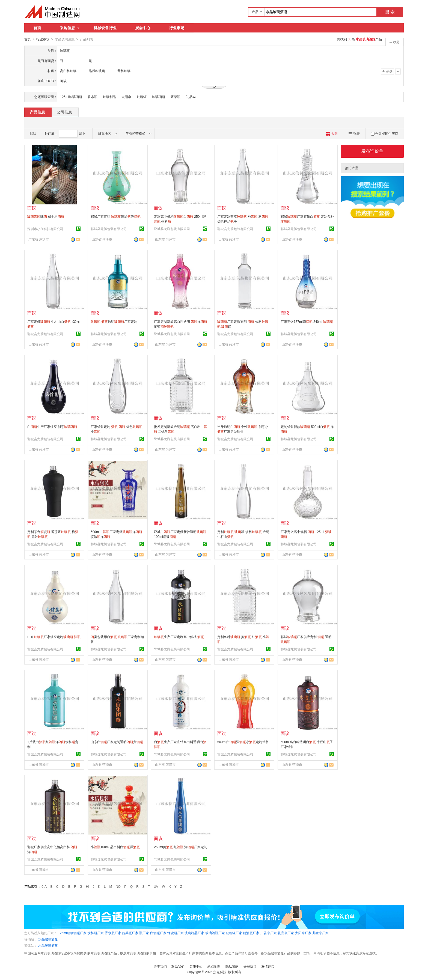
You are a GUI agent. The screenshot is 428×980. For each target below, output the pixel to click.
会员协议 (250, 966)
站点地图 (214, 966)
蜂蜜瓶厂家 (176, 933)
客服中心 (196, 966)
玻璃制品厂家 (194, 933)
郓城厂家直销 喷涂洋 (116, 216)
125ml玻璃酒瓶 (71, 97)
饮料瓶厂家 (96, 933)
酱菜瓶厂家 (130, 933)
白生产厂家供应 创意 (52, 427)
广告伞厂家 (269, 933)
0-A (44, 886)
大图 (332, 133)
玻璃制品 (109, 97)
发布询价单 (372, 151)
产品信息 (37, 112)
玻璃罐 (142, 97)
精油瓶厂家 (251, 933)
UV (156, 886)
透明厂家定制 (114, 321)
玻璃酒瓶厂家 (215, 933)
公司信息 (64, 112)
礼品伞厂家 (286, 933)
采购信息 (70, 28)
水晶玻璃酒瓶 (48, 939)
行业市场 (177, 28)
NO (118, 886)
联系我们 (178, 966)
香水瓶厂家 (113, 933)
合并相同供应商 (385, 133)
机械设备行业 (105, 28)
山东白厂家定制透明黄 (117, 742)
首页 (37, 28)
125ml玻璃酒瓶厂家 (72, 933)
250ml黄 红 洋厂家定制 (181, 847)
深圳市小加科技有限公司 (45, 229)
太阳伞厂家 (303, 933)
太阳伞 (126, 97)
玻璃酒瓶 (159, 97)
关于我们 (160, 966)
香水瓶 (93, 97)
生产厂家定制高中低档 (179, 637)
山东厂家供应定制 (54, 637)
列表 (354, 133)
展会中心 (143, 28)
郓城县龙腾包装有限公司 (109, 229)
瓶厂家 (144, 933)
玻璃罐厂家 (234, 933)
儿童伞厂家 (320, 933)
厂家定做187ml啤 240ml (307, 321)
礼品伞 (191, 97)
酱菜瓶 (176, 97)
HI (88, 886)
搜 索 (390, 12)
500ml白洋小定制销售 (243, 742)
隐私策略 (232, 966)
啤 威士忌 (46, 216)
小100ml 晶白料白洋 (115, 847)
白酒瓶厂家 (158, 933)
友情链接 (268, 966)
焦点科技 (220, 972)
